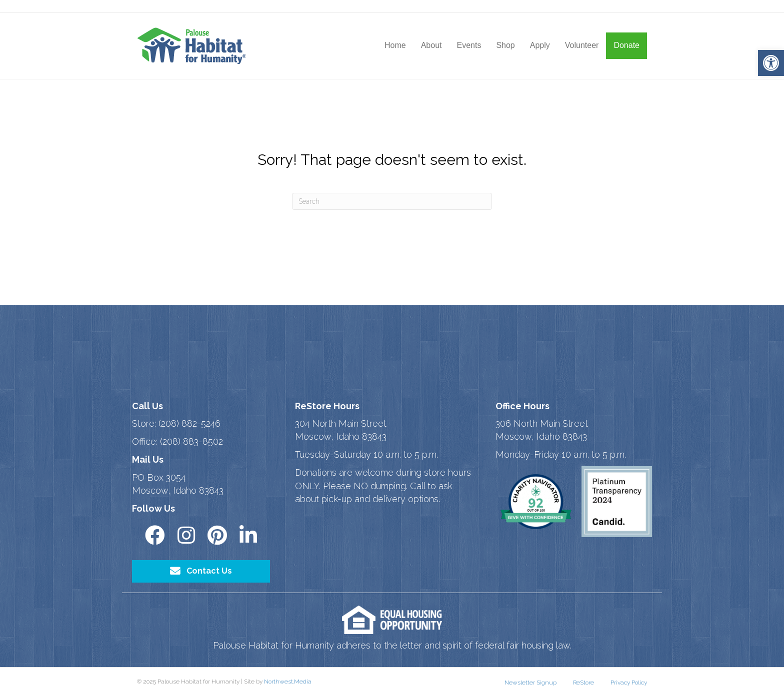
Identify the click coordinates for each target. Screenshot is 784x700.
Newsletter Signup (530, 683)
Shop (505, 45)
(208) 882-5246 (189, 423)
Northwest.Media (288, 682)
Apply (540, 45)
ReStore (583, 683)
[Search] (392, 201)
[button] (771, 63)
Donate (626, 45)
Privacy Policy (629, 683)
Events (469, 45)
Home (395, 45)
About (431, 45)
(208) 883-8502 (191, 441)
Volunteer (582, 45)
